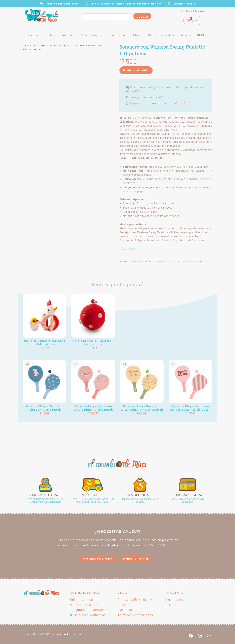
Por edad (34, 35)
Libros (137, 35)
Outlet (152, 35)
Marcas (186, 35)
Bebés (51, 35)
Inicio (26, 45)
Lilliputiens (196, 261)
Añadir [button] (45, 354)
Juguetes (68, 35)
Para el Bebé (40, 45)
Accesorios (119, 35)
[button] (136, 70)
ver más (129, 249)
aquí (205, 240)
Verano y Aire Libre (93, 35)
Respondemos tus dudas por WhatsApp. (159, 104)
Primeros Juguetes (62, 45)
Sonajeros (174, 261)
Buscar (142, 17)
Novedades (169, 35)
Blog (202, 35)
